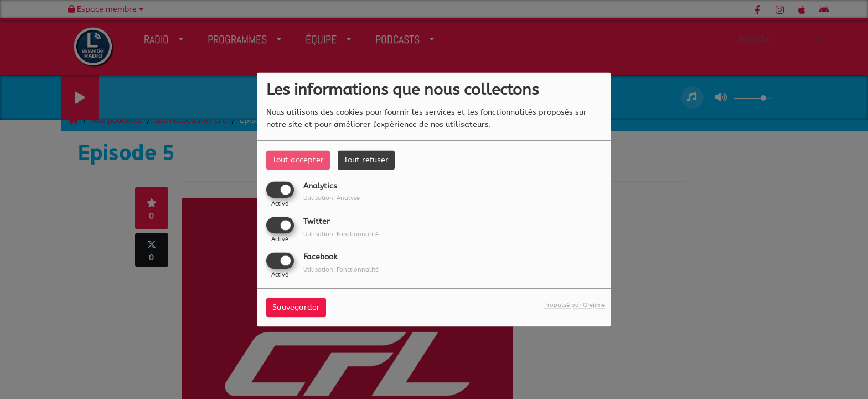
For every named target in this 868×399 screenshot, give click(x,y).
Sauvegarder (296, 308)
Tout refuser (366, 160)
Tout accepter (298, 160)
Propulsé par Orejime (575, 306)
